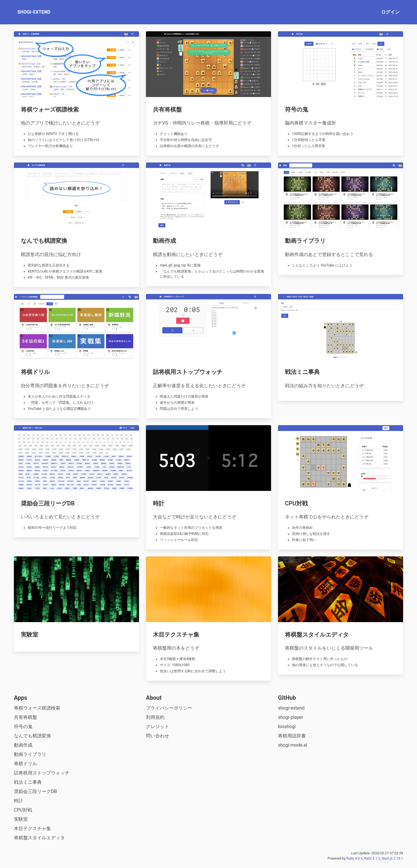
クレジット (158, 727)
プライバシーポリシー (169, 708)
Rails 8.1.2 (372, 858)
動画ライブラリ (30, 754)
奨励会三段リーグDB (35, 791)
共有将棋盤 (25, 717)
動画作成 (23, 745)
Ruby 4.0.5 (354, 858)
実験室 (21, 819)
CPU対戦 (23, 810)
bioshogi (287, 727)
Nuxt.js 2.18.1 (392, 858)
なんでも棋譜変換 (32, 736)
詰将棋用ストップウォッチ (42, 773)
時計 (19, 801)
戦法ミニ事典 (28, 782)
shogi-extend (291, 708)
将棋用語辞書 (292, 736)
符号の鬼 (23, 727)
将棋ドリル (25, 764)
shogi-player (290, 717)
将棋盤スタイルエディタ (39, 838)
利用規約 (155, 717)
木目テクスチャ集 (32, 828)
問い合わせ (158, 736)
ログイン (390, 12)
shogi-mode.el (293, 745)
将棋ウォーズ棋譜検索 (37, 708)
